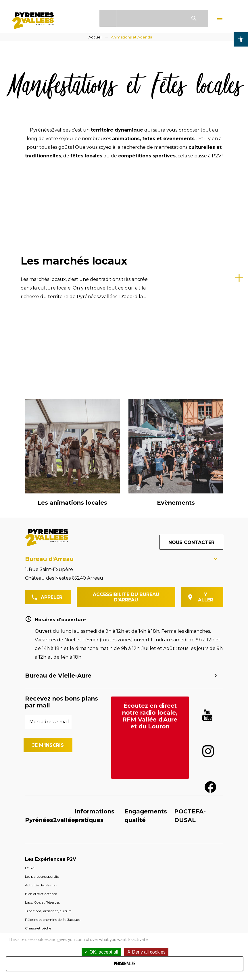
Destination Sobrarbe (51, 816)
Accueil (95, 37)
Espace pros (157, 853)
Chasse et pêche (38, 730)
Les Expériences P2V (51, 661)
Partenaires (212, 851)
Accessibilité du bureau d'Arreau (126, 399)
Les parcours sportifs (42, 678)
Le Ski (30, 670)
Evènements (176, 304)
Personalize (124, 964)
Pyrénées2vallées (52, 622)
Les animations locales (72, 304)
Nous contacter (191, 344)
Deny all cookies (146, 952)
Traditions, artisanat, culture (48, 713)
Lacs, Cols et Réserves (42, 704)
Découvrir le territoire (52, 764)
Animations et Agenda (132, 37)
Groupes (107, 851)
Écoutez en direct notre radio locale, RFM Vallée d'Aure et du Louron (150, 518)
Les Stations (40, 782)
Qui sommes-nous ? (56, 856)
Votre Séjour (41, 747)
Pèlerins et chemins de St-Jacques (53, 721)
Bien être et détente (41, 696)
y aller (206, 399)
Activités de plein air (41, 687)
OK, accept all (101, 952)
